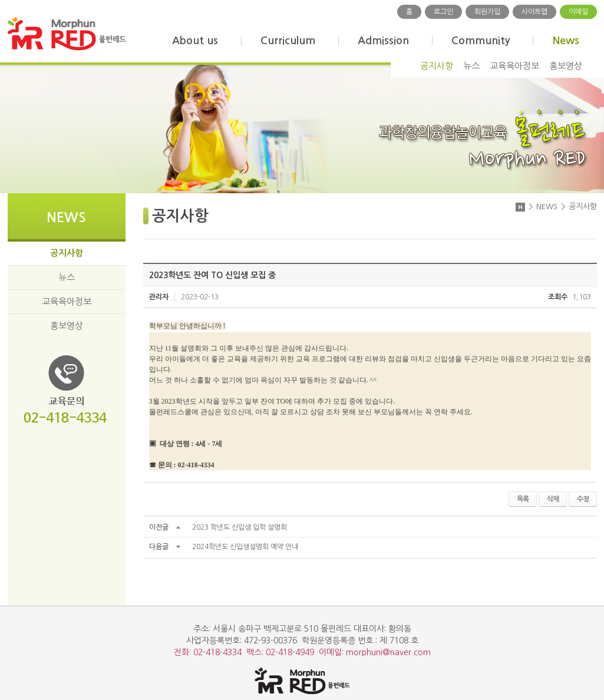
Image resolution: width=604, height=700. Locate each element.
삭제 (553, 499)
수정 (583, 499)
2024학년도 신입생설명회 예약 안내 (245, 547)
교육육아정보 (514, 66)
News (566, 41)
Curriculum (288, 41)
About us (195, 41)
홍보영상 (566, 66)
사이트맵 (534, 12)
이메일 (578, 12)
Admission (383, 41)
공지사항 (437, 66)
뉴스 (471, 66)
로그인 (443, 12)
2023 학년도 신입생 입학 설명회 (240, 527)
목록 (523, 499)
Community (481, 41)
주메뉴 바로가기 (0, 0)
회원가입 (487, 12)
